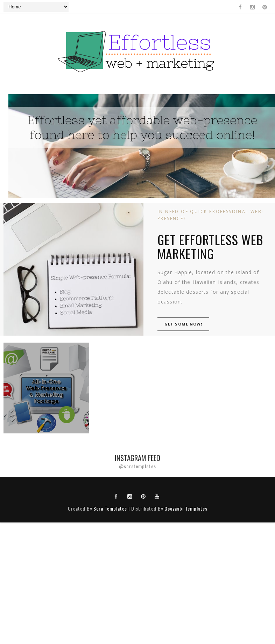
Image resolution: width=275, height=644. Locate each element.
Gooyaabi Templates (186, 508)
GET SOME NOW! (183, 324)
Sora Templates (110, 508)
